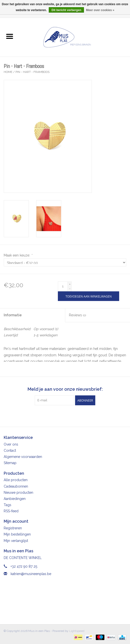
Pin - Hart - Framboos (32, 72)
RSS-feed (11, 511)
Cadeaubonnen (16, 486)
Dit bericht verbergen (66, 10)
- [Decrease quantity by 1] (70, 289)
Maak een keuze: (18, 255)
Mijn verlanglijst (16, 541)
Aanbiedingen (15, 499)
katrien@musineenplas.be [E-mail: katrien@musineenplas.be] (31, 574)
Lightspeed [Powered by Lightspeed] (77, 631)
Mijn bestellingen (17, 534)
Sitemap (10, 463)
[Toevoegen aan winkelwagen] (89, 296)
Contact (10, 451)
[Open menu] (10, 36)
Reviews (77, 315)
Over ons (11, 444)
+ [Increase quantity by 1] (70, 284)
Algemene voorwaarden (23, 457)
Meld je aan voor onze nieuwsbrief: (65, 389)
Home (8, 72)
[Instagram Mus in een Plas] (69, 415)
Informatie (13, 315)
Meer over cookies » (100, 10)
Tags (8, 505)
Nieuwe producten (18, 493)
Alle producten (16, 480)
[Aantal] (63, 286)
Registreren (13, 528)
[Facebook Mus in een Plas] (61, 415)
